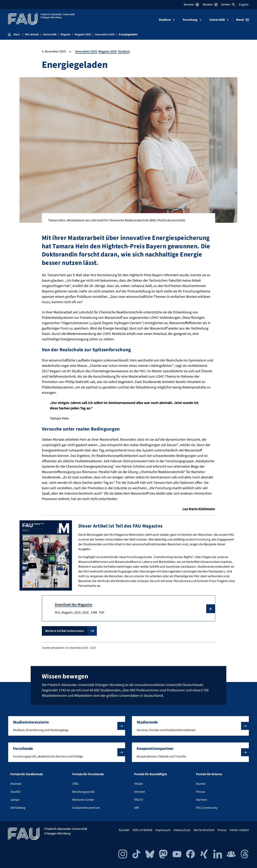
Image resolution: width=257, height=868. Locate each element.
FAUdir (139, 784)
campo (15, 800)
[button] (211, 609)
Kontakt (124, 830)
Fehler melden (239, 830)
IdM (137, 808)
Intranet (139, 792)
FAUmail (16, 784)
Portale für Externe (209, 774)
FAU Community (207, 808)
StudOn (16, 792)
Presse (201, 792)
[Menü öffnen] (243, 20)
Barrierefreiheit (204, 830)
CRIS (75, 784)
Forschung (190, 20)
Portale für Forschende (88, 774)
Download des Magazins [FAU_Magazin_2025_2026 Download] (74, 605)
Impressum (163, 830)
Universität (217, 20)
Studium (165, 20)
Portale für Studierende (27, 774)
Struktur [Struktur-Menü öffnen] (210, 5)
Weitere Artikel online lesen (65, 631)
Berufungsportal (83, 792)
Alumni (201, 784)
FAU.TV (139, 800)
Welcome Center (83, 800)
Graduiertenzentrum (86, 808)
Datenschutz (182, 830)
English (244, 5)
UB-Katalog (18, 808)
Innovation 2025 (86, 51)
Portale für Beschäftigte (151, 774)
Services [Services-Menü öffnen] (191, 5)
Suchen (228, 5)
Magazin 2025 (108, 51)
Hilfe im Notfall (142, 830)
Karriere (202, 800)
